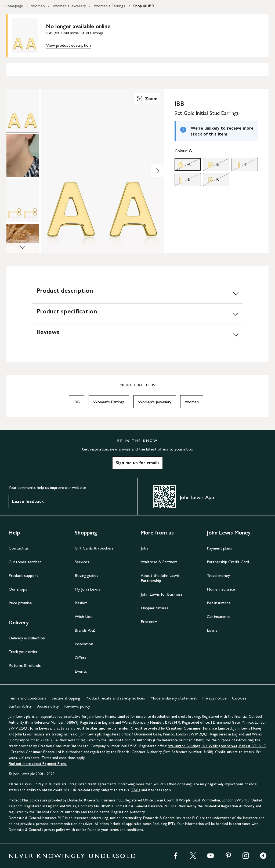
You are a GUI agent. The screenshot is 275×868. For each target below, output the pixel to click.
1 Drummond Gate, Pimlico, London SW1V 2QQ (170, 734)
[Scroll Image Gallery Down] (23, 248)
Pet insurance (219, 603)
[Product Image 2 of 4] (23, 156)
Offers (80, 658)
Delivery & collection (27, 638)
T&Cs (135, 790)
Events (81, 671)
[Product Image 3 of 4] (23, 201)
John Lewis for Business (162, 594)
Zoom (147, 99)
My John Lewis (87, 589)
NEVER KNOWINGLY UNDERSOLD (73, 856)
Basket (81, 603)
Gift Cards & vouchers (94, 548)
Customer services (25, 562)
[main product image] (29, 35)
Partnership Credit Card (228, 562)
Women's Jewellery (69, 6)
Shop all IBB (144, 6)
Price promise (20, 603)
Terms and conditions (27, 698)
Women (38, 6)
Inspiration (84, 644)
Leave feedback (28, 501)
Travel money (218, 575)
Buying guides (86, 575)
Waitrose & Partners (159, 562)
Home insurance (221, 589)
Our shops (18, 589)
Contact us (19, 548)
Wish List (83, 616)
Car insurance (219, 616)
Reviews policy (77, 706)
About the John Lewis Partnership (160, 578)
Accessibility (48, 706)
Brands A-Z (85, 630)
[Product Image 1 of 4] (23, 111)
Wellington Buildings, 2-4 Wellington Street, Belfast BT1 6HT (217, 746)
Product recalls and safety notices (115, 698)
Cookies (239, 698)
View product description (68, 45)
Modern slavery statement (174, 698)
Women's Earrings (109, 6)
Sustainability (20, 706)
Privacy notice (214, 698)
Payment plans (219, 548)
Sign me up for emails (137, 463)
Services (82, 562)
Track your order (23, 652)
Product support (23, 575)
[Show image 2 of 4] (157, 171)
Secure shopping (66, 698)
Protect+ (149, 622)
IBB (77, 402)
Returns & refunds (25, 665)
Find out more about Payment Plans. (38, 764)
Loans (212, 630)
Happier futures (155, 608)
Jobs (144, 548)
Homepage (14, 6)
